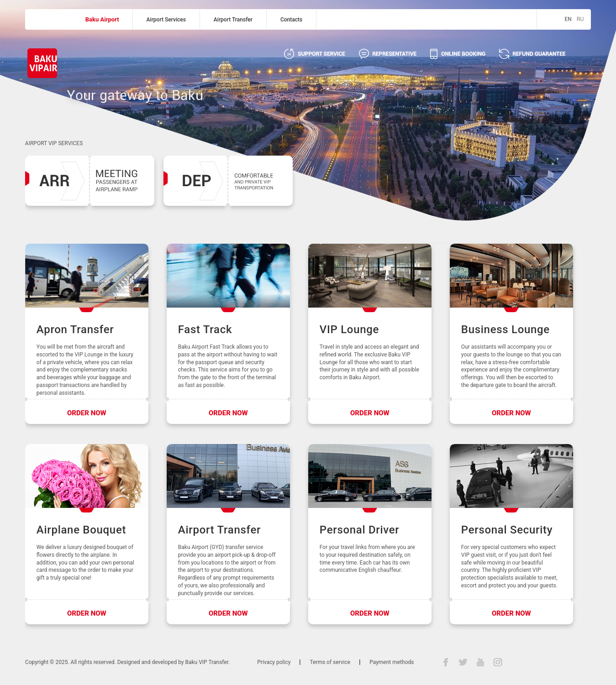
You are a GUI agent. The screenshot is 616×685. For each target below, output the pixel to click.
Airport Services (166, 20)
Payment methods (392, 662)
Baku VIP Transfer (207, 662)
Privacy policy (274, 662)
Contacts (291, 20)
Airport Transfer (233, 20)
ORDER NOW (87, 413)
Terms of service (330, 662)
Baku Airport (102, 19)
